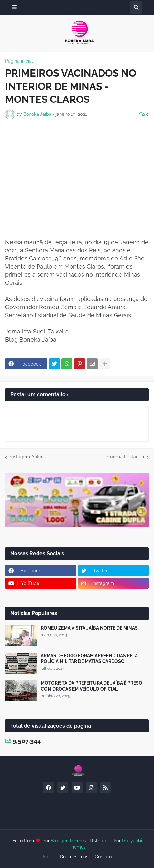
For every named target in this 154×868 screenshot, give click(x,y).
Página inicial (19, 61)
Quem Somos (74, 857)
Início (48, 857)
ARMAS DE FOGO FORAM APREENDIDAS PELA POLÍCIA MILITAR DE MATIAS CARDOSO (89, 658)
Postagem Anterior (28, 457)
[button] (14, 7)
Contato (103, 857)
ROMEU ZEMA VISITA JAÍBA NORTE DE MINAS (89, 628)
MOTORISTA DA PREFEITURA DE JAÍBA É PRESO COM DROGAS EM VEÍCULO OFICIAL (92, 686)
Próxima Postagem (126, 457)
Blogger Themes (68, 841)
